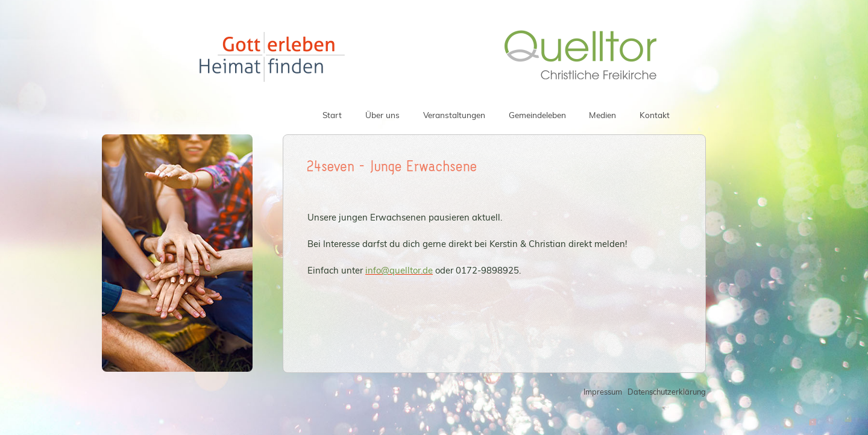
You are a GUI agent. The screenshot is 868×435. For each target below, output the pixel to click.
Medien (602, 115)
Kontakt (655, 115)
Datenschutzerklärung (667, 392)
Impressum (603, 392)
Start (332, 115)
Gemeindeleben (537, 115)
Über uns (382, 115)
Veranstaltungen (454, 115)
